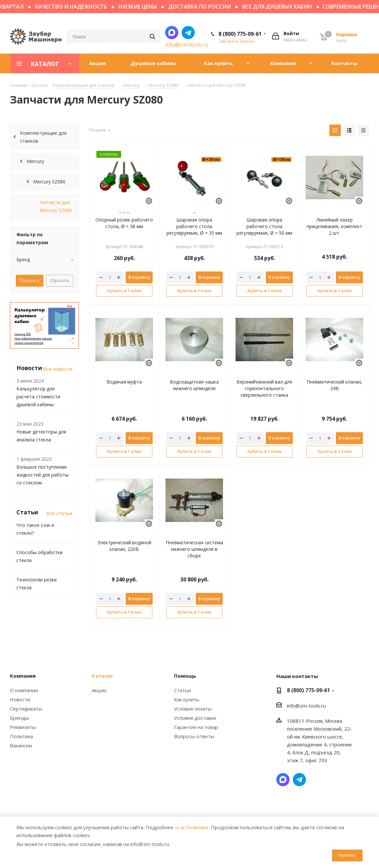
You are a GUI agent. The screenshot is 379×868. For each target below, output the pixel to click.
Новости (20, 699)
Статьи (182, 690)
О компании (24, 690)
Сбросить (60, 280)
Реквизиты (23, 727)
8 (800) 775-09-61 (240, 34)
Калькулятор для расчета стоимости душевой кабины (38, 397)
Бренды (19, 718)
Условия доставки (195, 718)
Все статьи (59, 513)
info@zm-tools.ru (187, 45)
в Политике (195, 827)
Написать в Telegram (188, 33)
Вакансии (21, 745)
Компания (23, 676)
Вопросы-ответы (194, 736)
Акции (99, 690)
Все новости (58, 369)
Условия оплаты (193, 709)
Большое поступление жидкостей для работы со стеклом (42, 475)
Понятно (347, 855)
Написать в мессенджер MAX (172, 33)
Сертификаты (26, 709)
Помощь (185, 676)
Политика (21, 736)
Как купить (187, 699)
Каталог (102, 676)
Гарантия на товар (196, 727)
